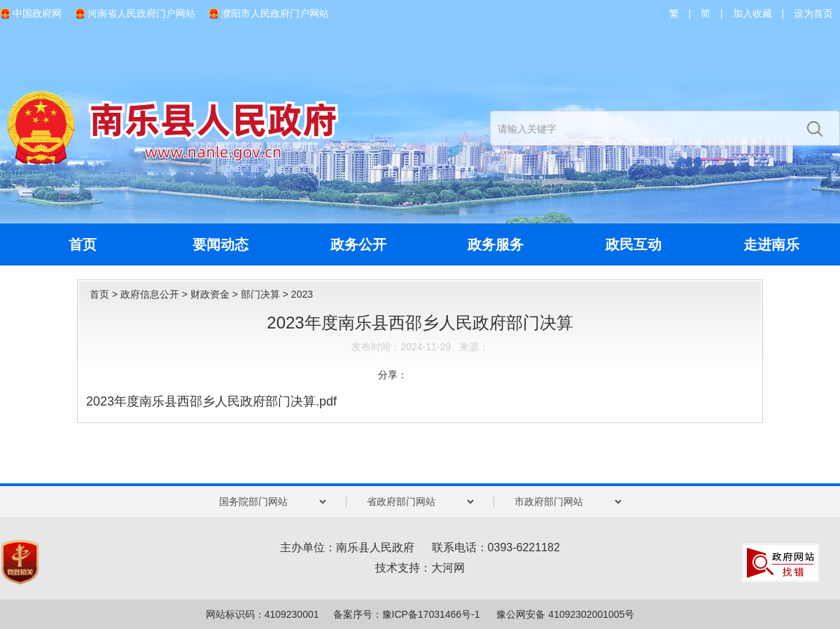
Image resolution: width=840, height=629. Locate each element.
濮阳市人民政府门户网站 (275, 13)
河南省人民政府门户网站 (141, 13)
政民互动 (633, 244)
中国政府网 (37, 13)
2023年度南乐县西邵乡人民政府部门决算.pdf (211, 401)
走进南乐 (771, 244)
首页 (83, 244)
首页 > (105, 294)
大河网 (448, 568)
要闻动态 (220, 244)
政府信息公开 (150, 294)
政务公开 (358, 244)
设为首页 (813, 13)
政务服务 (496, 244)
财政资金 (210, 294)
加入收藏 (752, 13)
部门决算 (260, 294)
